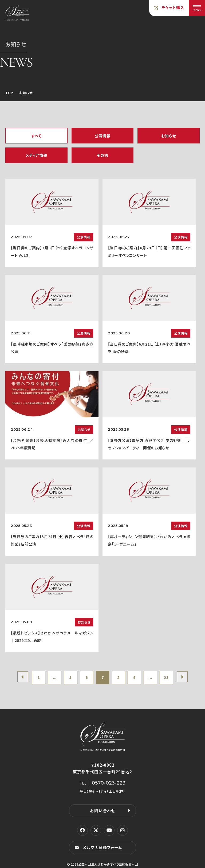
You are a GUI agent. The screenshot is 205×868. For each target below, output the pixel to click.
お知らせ (169, 136)
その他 (102, 155)
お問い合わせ (102, 811)
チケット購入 (173, 7)
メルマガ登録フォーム (102, 847)
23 (166, 677)
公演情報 (103, 136)
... (55, 677)
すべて (36, 136)
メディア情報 (36, 155)
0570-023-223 (109, 783)
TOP (9, 93)
